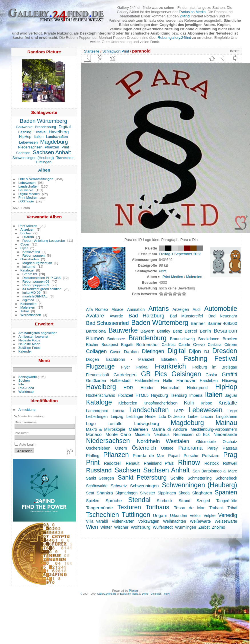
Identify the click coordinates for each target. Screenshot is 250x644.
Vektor (195, 516)
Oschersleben (98, 448)
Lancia (118, 411)
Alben (44, 170)
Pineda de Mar (148, 455)
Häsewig (230, 381)
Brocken (230, 339)
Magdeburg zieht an (37, 263)
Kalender (25, 351)
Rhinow (189, 462)
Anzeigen (27, 229)
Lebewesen (28, 142)
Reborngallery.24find (174, 38)
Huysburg (160, 395)
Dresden (225, 351)
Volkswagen (149, 521)
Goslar (212, 375)
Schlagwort (111, 51)
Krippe (206, 403)
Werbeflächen (31, 315)
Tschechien (65, 158)
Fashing (25, 132)
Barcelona (96, 331)
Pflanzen (52, 147)
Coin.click (156, 594)
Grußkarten (96, 381)
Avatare (95, 316)
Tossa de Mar (189, 508)
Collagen (96, 351)
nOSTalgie (26, 201)
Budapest (110, 345)
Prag (230, 455)
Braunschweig (182, 339)
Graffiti (229, 374)
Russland (99, 470)
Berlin (205, 331)
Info (21, 384)
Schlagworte (28, 377)
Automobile (221, 309)
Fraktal (142, 367)
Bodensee (116, 339)
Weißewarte (200, 521)
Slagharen (202, 493)
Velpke (210, 516)
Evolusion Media (192, 12)
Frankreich (170, 366)
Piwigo (133, 591)
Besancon (225, 331)
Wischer (121, 527)
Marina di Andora (169, 429)
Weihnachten (175, 521)
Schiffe (177, 478)
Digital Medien (29, 194)
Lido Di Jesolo (172, 416)
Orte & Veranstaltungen (36, 179)
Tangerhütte (227, 501)
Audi (197, 309)
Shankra (105, 493)
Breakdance (209, 339)
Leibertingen (97, 416)
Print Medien (28, 197)
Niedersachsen (30, 147)
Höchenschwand (101, 395)
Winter (106, 527)
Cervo (199, 344)
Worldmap (26, 392)
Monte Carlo (118, 434)
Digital (65, 127)
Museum (142, 434)
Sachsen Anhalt (52, 152)
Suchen (24, 380)
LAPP (179, 411)
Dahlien (131, 352)
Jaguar (231, 395)
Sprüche (114, 501)
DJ (207, 352)
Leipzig (117, 416)
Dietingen (153, 351)
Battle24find (31, 252)
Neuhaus (162, 434)
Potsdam (211, 455)
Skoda (184, 493)
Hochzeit (125, 395)
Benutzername (26, 422)
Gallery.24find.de (107, 594)
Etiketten (169, 359)
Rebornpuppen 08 (36, 281)
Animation (136, 309)
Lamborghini (97, 411)
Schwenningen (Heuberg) (33, 158)
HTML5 (142, 395)
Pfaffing (93, 456)
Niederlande (225, 434)
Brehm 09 (30, 274)
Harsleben (209, 381)
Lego (232, 411)
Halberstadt (120, 381)
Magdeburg (54, 142)
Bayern (148, 331)
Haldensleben (147, 381)
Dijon (195, 351)
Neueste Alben (29, 344)
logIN (167, 594)
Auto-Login (25, 444)
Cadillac (168, 345)
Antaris (159, 309)
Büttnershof (148, 344)
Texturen (129, 507)
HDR (128, 388)
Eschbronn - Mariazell (130, 359)
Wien (92, 527)
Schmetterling (199, 478)
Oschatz (230, 442)
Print (65, 147)
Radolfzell (113, 463)
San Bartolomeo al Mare (215, 471)
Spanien (226, 492)
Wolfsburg (141, 527)
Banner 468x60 (222, 323)
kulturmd (29, 266)
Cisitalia (215, 345)
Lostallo (115, 423)
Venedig (228, 515)
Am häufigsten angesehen (38, 333)
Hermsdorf (170, 388)
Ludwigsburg (146, 423)
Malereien (28, 307)
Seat (90, 493)
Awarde (116, 316)
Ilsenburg (179, 395)
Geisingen (186, 374)
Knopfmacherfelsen (160, 403)
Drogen (92, 359)
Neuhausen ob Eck (192, 434)
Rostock (211, 463)
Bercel (191, 331)
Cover (25, 244)
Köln (189, 403)
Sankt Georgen (100, 478)
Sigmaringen (127, 493)
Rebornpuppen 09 (36, 285)
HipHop (25, 137)
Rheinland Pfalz (159, 463)
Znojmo (219, 527)
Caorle (184, 345)
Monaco (94, 434)
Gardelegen (125, 375)
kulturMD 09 (31, 292)
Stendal (139, 500)
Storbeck (165, 501)
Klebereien (28, 304)
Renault (133, 463)
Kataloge (27, 270)
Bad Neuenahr (223, 316)
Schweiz (119, 486)
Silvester (148, 493)
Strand (184, 501)
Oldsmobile (206, 442)
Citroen (231, 345)
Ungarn (160, 515)
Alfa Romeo (97, 309)
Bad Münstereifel (186, 316)
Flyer (24, 248)
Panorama (190, 448)
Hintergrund (197, 388)
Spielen (93, 501)
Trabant (216, 508)
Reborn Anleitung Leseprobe (44, 241)
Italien (39, 137)
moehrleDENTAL (35, 296)
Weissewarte (226, 521)
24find (185, 16)
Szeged (203, 501)
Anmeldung (27, 409)
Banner (198, 323)
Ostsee (167, 448)
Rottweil (230, 463)
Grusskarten (29, 259)
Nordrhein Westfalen (163, 441)
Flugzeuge (100, 367)
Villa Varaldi (97, 521)
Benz (177, 331)
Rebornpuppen (33, 255)
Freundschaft (98, 375)
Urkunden (179, 516)
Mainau (226, 423)
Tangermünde (99, 508)
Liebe (193, 416)
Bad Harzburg (146, 316)
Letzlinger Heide (141, 416)
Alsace (118, 309)
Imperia (196, 395)
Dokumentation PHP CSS (41, 278)
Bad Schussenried (107, 323)
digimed (28, 300)
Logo (91, 423)
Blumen (95, 338)
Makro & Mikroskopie (106, 429)
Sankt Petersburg (142, 478)
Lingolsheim (227, 416)
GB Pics (154, 374)
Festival (40, 132)
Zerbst (204, 527)
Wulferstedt (163, 527)
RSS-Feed (26, 388)
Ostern (121, 448)
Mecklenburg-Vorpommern (214, 429)
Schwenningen (144, 486)
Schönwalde (97, 486)
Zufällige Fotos (29, 348)
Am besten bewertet (33, 336)
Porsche (191, 456)
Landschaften (57, 137)
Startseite (92, 51)
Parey (213, 448)
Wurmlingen (186, 527)
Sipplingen (167, 493)
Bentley (164, 331)
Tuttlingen (43, 162)
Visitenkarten (123, 521)
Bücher (26, 233)
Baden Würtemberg (43, 121)
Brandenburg (45, 127)
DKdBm (28, 237)
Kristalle (228, 403)
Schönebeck (226, 478)
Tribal (24, 311)
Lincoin (207, 416)
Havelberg (59, 132)
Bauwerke (24, 127)
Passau (230, 448)
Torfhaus (157, 507)
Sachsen (23, 153)
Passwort (21, 433)
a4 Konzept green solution (42, 289)
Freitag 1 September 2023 (180, 254)
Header (147, 388)
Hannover (186, 380)
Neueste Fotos (29, 340)
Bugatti (127, 345)
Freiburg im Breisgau (215, 367)
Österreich (144, 448)
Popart (174, 456)
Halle (168, 381)
